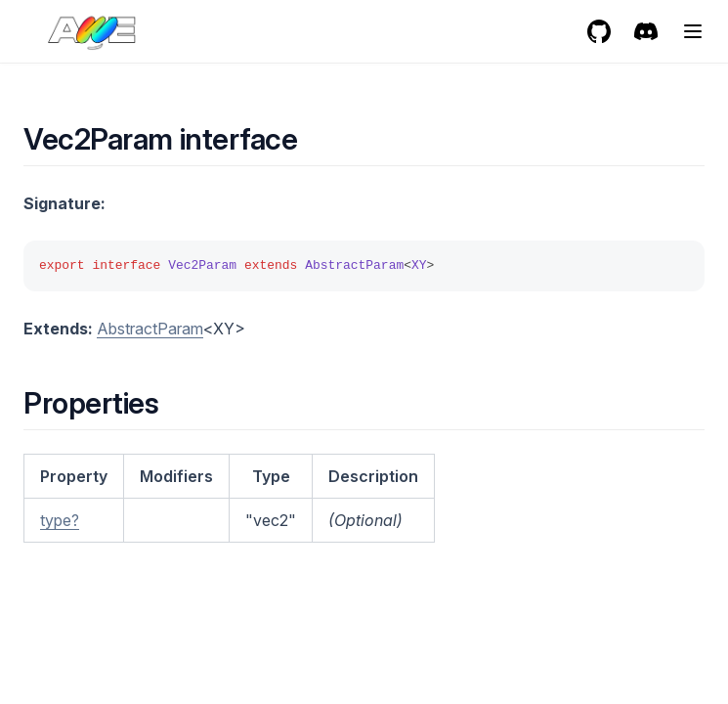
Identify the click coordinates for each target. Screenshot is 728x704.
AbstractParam (150, 329)
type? (60, 520)
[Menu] (693, 31)
